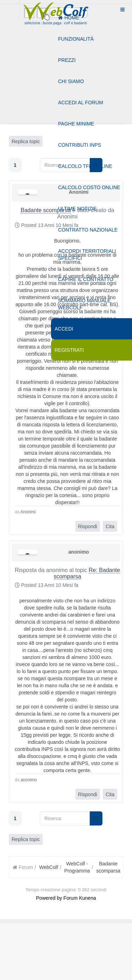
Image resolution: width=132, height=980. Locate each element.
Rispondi (88, 526)
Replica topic (26, 839)
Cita (110, 526)
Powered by (49, 898)
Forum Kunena (80, 898)
